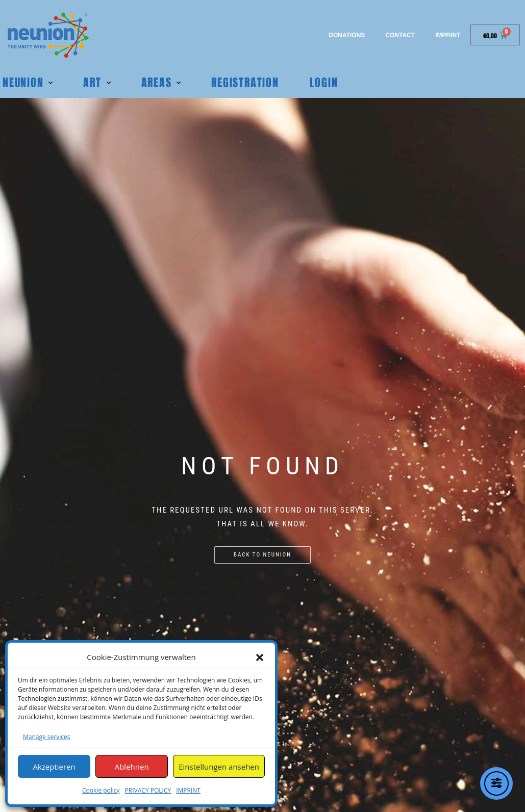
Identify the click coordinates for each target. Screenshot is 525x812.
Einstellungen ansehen (219, 767)
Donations (347, 35)
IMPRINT (188, 790)
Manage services (46, 737)
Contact (400, 35)
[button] (260, 657)
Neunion (23, 82)
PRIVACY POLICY (148, 790)
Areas (157, 82)
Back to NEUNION (262, 555)
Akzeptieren (54, 767)
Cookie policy (101, 790)
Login (324, 82)
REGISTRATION (245, 82)
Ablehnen (132, 767)
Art (92, 82)
